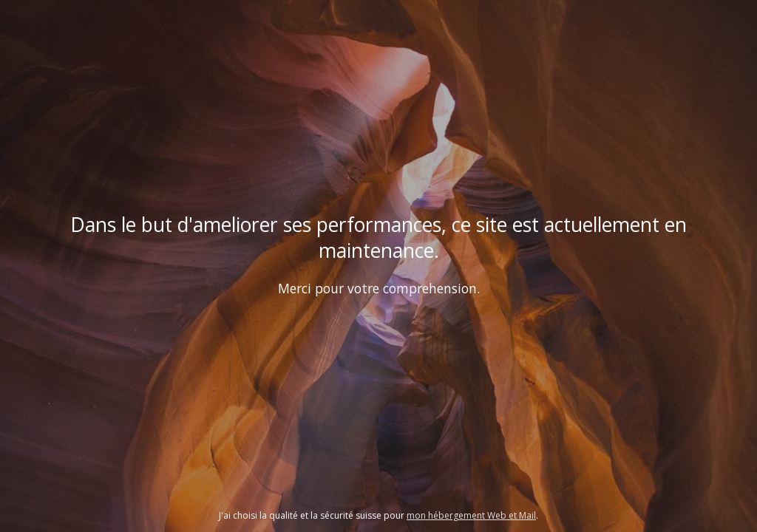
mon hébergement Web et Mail (471, 515)
